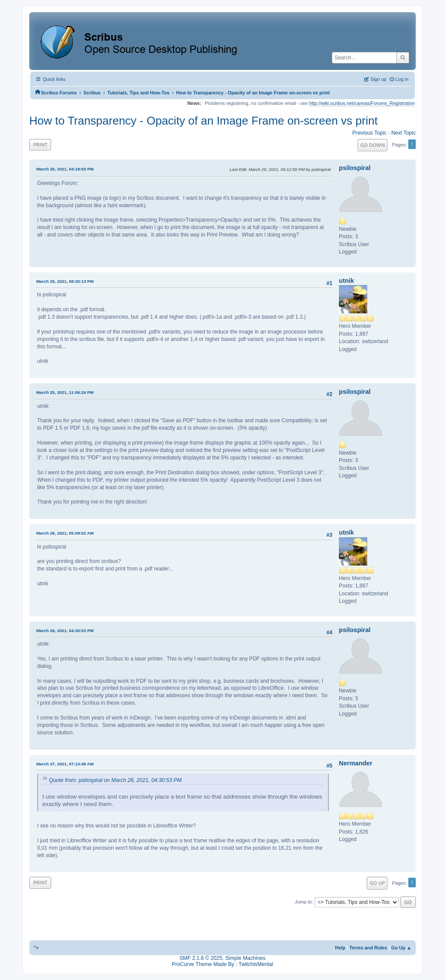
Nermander (355, 763)
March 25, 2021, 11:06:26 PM (65, 392)
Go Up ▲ (401, 948)
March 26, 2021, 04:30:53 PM (65, 631)
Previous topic (369, 133)
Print (40, 144)
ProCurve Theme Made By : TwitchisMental (223, 964)
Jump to (303, 902)
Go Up (377, 883)
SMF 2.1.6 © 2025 (201, 958)
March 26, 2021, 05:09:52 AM (65, 533)
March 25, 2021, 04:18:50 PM (65, 169)
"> (36, 948)
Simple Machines (245, 958)
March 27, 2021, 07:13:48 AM (65, 764)
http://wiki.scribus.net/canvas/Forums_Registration (362, 103)
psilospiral (355, 168)
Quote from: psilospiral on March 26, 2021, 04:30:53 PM (115, 780)
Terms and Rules (368, 948)
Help (340, 948)
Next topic (404, 133)
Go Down (373, 145)
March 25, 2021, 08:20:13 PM (65, 281)
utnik (347, 281)
